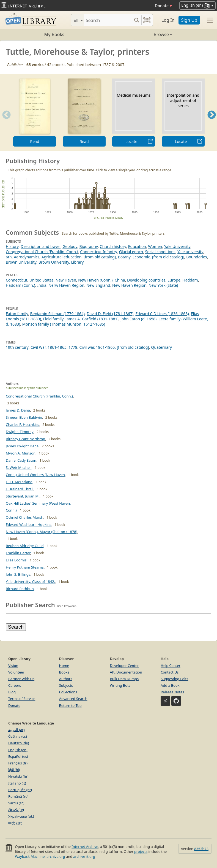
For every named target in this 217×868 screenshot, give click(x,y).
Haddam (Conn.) (20, 285)
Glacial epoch (131, 252)
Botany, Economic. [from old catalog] (151, 257)
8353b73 (201, 849)
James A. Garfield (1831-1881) (92, 319)
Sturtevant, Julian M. (23, 496)
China (120, 280)
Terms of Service (22, 699)
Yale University (177, 246)
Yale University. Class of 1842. (30, 582)
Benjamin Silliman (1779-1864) (57, 314)
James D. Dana (18, 410)
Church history (113, 246)
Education (137, 246)
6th (9, 257)
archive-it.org (84, 856)
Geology (70, 246)
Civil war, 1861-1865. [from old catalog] (114, 347)
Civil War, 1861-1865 (49, 347)
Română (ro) (18, 796)
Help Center (171, 666)
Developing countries (146, 280)
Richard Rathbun (20, 589)
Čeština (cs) (18, 736)
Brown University (21, 262)
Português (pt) (20, 790)
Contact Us (170, 672)
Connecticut (17, 280)
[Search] (108, 20)
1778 (73, 347)
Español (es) (18, 756)
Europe (174, 280)
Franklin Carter (18, 553)
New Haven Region (129, 285)
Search (16, 627)
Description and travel (41, 246)
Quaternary (161, 347)
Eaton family (17, 314)
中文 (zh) (15, 823)
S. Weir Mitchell (19, 467)
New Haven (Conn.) (95, 280)
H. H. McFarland (19, 482)
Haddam (190, 280)
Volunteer (16, 672)
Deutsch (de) (19, 743)
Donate (164, 6)
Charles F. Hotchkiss (22, 424)
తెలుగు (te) (16, 810)
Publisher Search (30, 605)
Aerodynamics (27, 257)
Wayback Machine (30, 856)
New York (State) (163, 285)
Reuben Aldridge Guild (25, 546)
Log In (168, 20)
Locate (131, 141)
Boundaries (197, 257)
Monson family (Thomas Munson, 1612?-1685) (64, 324)
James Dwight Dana (22, 446)
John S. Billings (18, 574)
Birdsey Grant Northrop (25, 439)
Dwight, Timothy (20, 432)
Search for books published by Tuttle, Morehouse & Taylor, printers (113, 233)
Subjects (66, 685)
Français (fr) (18, 763)
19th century (17, 347)
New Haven (66, 280)
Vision (13, 666)
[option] (35, 113)
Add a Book (170, 685)
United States (42, 280)
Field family (53, 319)
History (12, 246)
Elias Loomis (16, 560)
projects (141, 851)
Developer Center (124, 666)
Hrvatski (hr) (18, 776)
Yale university (190, 252)
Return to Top (70, 705)
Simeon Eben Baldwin (24, 417)
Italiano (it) (17, 783)
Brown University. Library (61, 262)
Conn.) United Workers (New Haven (35, 475)
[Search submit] (137, 20)
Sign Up (189, 20)
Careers (15, 685)
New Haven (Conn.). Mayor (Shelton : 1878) (42, 532)
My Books (54, 34)
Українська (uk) (21, 816)
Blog (12, 692)
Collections (68, 692)
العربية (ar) (16, 730)
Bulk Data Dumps (124, 679)
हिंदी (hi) (14, 770)
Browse (140, 34)
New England (98, 285)
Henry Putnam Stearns (25, 567)
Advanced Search (73, 699)
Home (64, 666)
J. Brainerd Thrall (20, 489)
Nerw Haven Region (66, 285)
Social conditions (160, 252)
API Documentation (126, 672)
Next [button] (212, 122)
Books (64, 672)
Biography (88, 246)
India (42, 285)
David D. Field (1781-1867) (110, 314)
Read (35, 141)
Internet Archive (85, 847)
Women (155, 246)
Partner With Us (21, 679)
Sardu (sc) (16, 803)
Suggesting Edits (174, 679)
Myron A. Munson (21, 453)
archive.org (56, 856)
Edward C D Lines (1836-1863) (162, 314)
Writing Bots (120, 685)
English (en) (18, 750)
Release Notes (172, 692)
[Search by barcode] (147, 20)
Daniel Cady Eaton (21, 460)
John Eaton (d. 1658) (138, 319)
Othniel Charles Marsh (24, 517)
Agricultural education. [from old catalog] (79, 257)
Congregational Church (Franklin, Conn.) (42, 252)
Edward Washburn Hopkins (28, 524)
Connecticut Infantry (98, 252)
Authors (66, 679)
